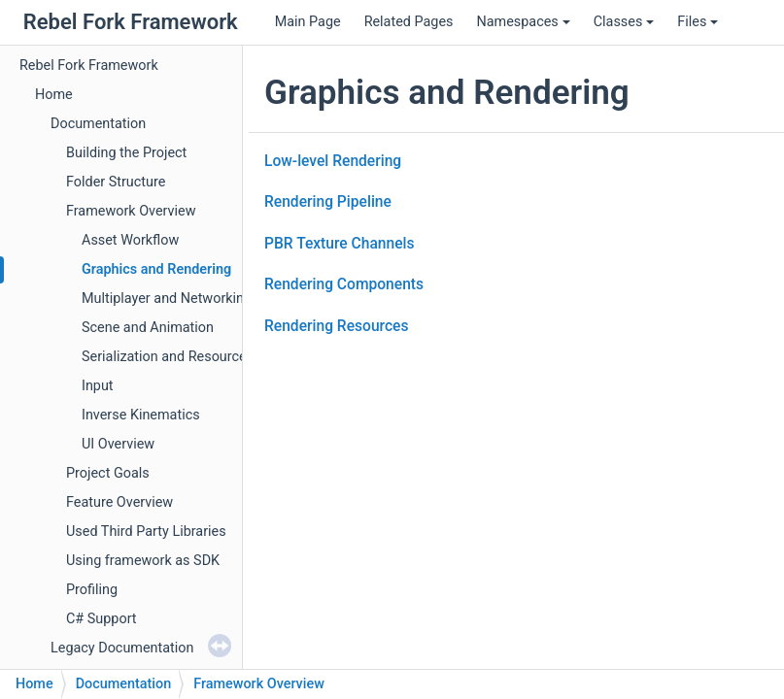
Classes (624, 22)
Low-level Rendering (333, 161)
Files (698, 22)
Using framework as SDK (143, 561)
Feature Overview (119, 502)
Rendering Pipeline (328, 202)
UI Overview (118, 444)
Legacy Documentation (122, 648)
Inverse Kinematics (141, 415)
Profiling (92, 590)
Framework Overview (131, 211)
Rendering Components (344, 284)
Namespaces (523, 22)
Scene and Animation (148, 328)
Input (98, 386)
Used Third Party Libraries (146, 532)
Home (54, 95)
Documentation (98, 124)
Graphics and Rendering (156, 269)
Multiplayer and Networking (167, 299)
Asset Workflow (130, 240)
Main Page (308, 22)
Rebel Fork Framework (89, 66)
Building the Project (126, 153)
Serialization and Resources (168, 357)
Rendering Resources (336, 326)
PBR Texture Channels (340, 244)
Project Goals (108, 473)
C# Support (102, 619)
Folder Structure (116, 182)
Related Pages (409, 22)
